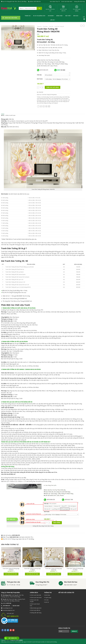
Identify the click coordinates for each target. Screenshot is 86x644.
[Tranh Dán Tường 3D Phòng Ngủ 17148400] (32, 557)
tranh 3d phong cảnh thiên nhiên (44, 98)
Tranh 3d (51, 97)
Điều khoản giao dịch (36, 608)
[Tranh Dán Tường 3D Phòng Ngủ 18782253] (11, 557)
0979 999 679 (44, 70)
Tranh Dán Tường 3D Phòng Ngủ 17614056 (75, 569)
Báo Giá (76, 16)
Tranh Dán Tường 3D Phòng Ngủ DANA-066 (54, 569)
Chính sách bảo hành (36, 598)
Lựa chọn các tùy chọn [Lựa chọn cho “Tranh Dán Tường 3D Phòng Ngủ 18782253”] (11, 574)
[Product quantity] (40, 87)
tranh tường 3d (55, 103)
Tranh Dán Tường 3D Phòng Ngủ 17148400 (32, 569)
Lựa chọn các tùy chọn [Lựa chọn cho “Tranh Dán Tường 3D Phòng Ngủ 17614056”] (75, 574)
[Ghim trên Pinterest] (46, 106)
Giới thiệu (47, 595)
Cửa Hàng (45, 26)
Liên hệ (47, 602)
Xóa (70, 73)
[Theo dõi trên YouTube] (13, 630)
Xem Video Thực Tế (55, 1)
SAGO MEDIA (19, 640)
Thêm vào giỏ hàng (53, 87)
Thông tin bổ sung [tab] (10, 115)
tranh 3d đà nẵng (66, 97)
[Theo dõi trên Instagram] (5, 630)
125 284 (61, 70)
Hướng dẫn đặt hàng (36, 613)
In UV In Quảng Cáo (40, 16)
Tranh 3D (28, 16)
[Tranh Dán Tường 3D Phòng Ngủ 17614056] (75, 557)
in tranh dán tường (45, 97)
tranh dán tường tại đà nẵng (45, 103)
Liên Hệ (53, 20)
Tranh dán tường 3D (54, 100)
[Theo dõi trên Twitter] (8, 630)
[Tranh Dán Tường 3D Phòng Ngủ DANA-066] (54, 557)
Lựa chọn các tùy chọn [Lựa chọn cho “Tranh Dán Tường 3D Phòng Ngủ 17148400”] (32, 574)
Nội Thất (68, 16)
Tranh (50, 50)
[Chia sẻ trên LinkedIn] (49, 106)
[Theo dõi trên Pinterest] (11, 630)
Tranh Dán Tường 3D (59, 26)
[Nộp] (39, 8)
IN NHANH (51, 16)
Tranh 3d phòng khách (56, 98)
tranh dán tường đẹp (63, 100)
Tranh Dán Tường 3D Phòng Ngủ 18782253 (11, 569)
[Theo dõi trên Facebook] (3, 630)
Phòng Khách (54, 95)
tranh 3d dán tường (58, 97)
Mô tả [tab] (3, 115)
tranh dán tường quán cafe (52, 101)
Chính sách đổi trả (35, 610)
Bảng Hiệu (60, 16)
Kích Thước (40, 79)
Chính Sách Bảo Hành (67, 1)
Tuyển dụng (48, 598)
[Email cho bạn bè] (44, 106)
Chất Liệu (39, 75)
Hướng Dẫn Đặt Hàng (79, 1)
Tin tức (47, 600)
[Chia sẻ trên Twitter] (41, 106)
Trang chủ (39, 26)
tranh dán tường (45, 100)
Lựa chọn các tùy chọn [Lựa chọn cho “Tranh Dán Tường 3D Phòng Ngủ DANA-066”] (54, 574)
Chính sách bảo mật (36, 595)
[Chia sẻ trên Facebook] (38, 106)
